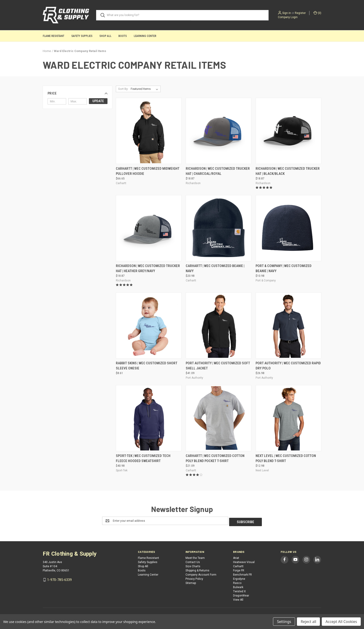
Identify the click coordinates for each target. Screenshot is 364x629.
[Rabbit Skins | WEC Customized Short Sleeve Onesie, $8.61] (149, 325)
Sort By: (123, 89)
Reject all (308, 622)
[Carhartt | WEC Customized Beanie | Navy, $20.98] (219, 228)
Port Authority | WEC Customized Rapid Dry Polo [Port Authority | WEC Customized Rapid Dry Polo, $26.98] (288, 366)
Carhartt (238, 565)
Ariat (236, 557)
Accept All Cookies (341, 622)
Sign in (287, 13)
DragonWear (241, 594)
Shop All (105, 36)
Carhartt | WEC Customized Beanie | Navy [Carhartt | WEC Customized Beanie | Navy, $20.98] (215, 269)
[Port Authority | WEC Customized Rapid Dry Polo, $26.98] (288, 325)
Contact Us (193, 561)
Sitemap (191, 582)
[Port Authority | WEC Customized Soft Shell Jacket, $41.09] (219, 325)
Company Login (288, 17)
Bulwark (238, 586)
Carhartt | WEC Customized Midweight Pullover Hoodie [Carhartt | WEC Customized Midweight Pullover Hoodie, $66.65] (148, 171)
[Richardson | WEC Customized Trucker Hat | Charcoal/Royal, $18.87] (219, 131)
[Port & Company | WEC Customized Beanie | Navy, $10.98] (288, 228)
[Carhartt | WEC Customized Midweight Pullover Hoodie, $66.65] (149, 131)
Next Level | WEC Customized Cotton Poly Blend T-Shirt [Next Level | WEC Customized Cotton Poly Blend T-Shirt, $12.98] (286, 458)
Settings (284, 622)
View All (238, 599)
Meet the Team (195, 557)
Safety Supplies (82, 36)
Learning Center (145, 36)
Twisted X (239, 590)
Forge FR (239, 569)
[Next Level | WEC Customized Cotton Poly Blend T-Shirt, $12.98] (288, 418)
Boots (123, 36)
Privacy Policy (194, 578)
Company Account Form (201, 574)
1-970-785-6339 (59, 579)
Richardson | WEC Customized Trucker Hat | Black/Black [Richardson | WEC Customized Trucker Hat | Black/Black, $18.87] (288, 171)
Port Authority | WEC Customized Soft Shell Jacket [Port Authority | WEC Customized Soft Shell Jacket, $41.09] (218, 366)
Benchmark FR (242, 574)
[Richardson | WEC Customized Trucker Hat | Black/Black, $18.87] (288, 131)
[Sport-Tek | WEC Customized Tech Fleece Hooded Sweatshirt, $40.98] (149, 418)
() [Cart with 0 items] (317, 13)
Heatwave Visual (244, 561)
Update (98, 101)
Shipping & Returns (197, 569)
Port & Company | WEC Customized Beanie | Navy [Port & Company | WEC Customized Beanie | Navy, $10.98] (284, 269)
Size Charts (193, 565)
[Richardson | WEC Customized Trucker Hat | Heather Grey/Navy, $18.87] (149, 228)
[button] (78, 93)
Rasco (237, 582)
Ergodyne (239, 578)
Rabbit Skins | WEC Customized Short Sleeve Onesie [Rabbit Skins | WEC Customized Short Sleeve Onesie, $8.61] (147, 366)
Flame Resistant (54, 36)
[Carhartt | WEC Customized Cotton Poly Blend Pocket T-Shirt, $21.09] (219, 418)
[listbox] (145, 89)
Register (300, 13)
